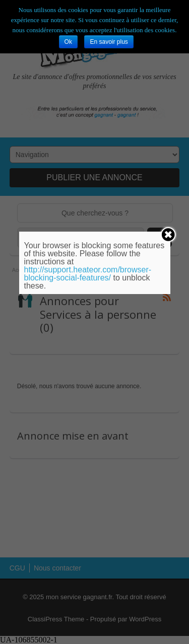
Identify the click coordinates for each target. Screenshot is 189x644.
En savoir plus (109, 42)
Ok (68, 42)
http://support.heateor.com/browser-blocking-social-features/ (88, 274)
